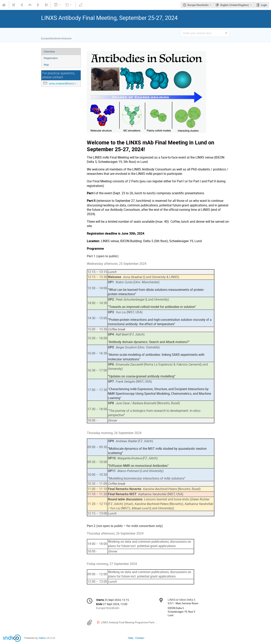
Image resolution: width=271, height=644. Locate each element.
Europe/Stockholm (198, 5)
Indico (42, 638)
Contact (140, 638)
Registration (51, 58)
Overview (49, 52)
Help (131, 638)
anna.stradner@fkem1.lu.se (65, 84)
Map (46, 65)
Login (264, 5)
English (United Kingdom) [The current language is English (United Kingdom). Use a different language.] (235, 5)
